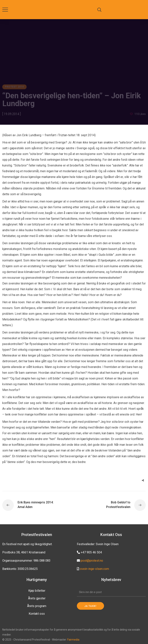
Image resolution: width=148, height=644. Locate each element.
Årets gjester (37, 598)
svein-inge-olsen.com (94, 569)
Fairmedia (73, 640)
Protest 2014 (14, 87)
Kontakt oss (37, 614)
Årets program (37, 606)
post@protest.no (92, 561)
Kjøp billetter (37, 591)
